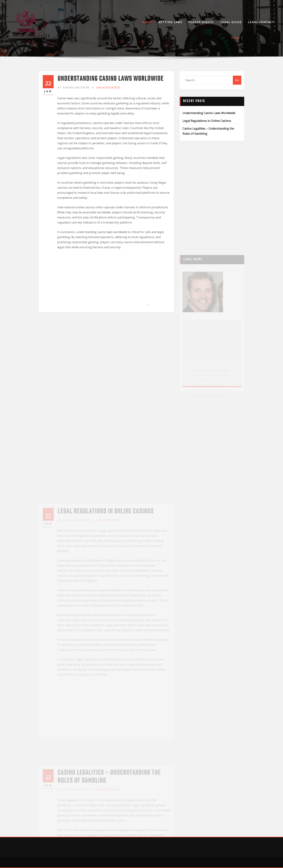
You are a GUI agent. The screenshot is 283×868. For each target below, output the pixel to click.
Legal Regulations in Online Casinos (207, 121)
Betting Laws (170, 22)
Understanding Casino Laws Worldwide (111, 79)
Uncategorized (108, 87)
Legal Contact (261, 22)
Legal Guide (231, 22)
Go (237, 80)
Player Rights (201, 22)
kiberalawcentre (74, 87)
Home (147, 22)
